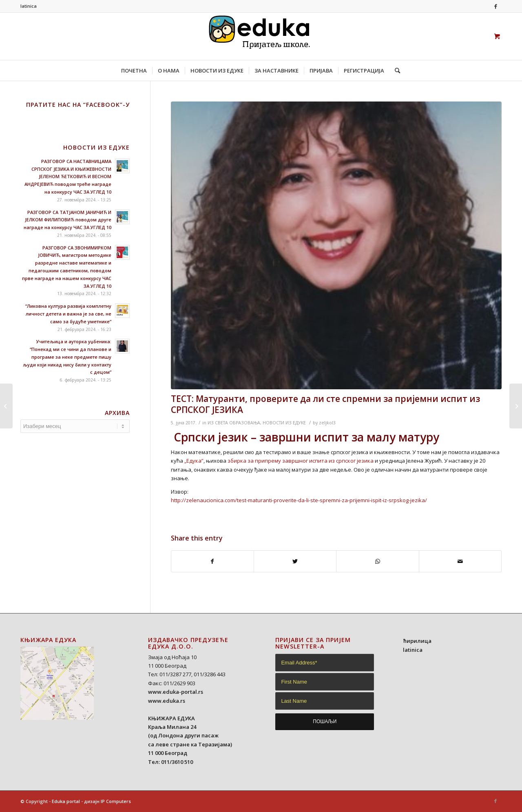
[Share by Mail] (460, 561)
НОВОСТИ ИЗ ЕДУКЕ (284, 423)
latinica (29, 6)
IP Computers (116, 801)
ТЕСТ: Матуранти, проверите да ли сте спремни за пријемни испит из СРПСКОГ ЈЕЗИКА (325, 404)
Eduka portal (66, 801)
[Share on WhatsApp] (377, 561)
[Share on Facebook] (212, 561)
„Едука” (194, 461)
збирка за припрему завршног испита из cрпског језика (301, 461)
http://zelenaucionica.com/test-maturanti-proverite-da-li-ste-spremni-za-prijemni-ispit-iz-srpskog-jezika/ (299, 500)
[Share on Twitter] (295, 561)
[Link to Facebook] (495, 6)
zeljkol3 (327, 423)
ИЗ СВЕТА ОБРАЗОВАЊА (234, 423)
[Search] (395, 71)
